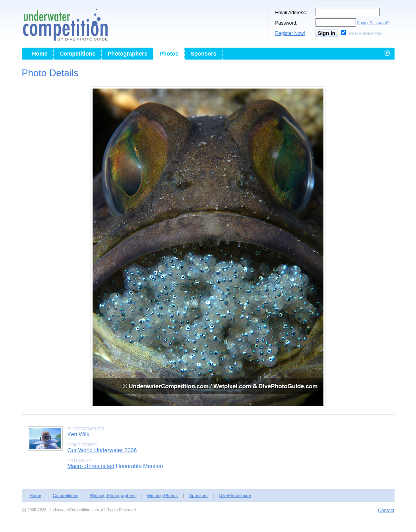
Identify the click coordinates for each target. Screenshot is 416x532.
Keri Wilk (78, 434)
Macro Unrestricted (91, 466)
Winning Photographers (113, 495)
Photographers (128, 54)
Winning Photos (162, 495)
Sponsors (204, 54)
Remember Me (365, 33)
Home (40, 54)
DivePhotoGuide (235, 495)
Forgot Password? (373, 23)
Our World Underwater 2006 (102, 450)
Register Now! (290, 33)
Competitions (77, 54)
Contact (386, 511)
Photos (169, 54)
